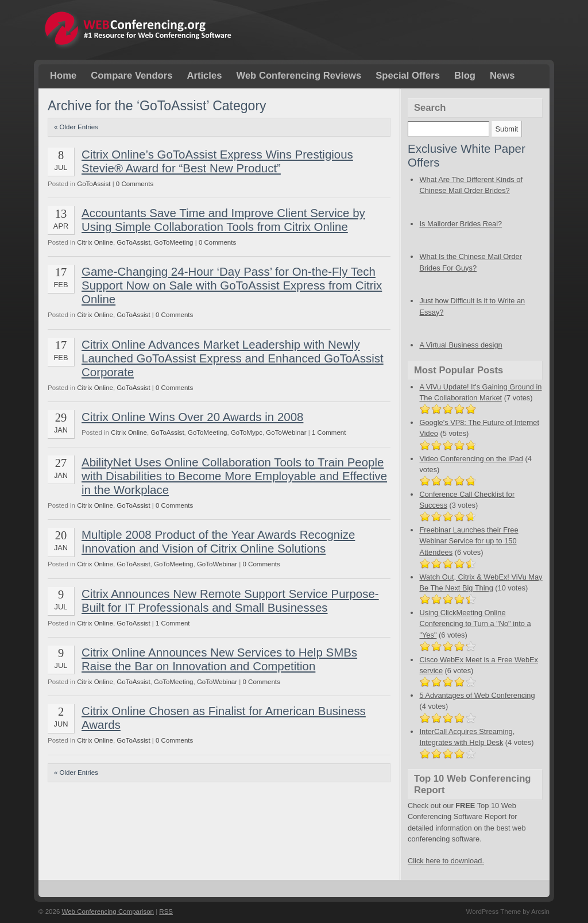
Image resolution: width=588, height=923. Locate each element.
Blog (465, 76)
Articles (204, 76)
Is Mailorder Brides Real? (481, 229)
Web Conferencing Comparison (108, 912)
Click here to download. (446, 861)
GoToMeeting (174, 242)
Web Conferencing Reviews (299, 76)
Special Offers (408, 76)
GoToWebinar (286, 432)
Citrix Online (95, 242)
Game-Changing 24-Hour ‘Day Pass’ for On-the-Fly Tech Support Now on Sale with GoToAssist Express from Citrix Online (232, 285)
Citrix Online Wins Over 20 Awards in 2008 (192, 417)
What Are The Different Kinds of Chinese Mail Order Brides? (481, 190)
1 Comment (329, 432)
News (502, 76)
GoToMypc (247, 432)
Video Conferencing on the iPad (471, 459)
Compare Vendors (131, 76)
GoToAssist (94, 184)
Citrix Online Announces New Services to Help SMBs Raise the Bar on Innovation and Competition (219, 659)
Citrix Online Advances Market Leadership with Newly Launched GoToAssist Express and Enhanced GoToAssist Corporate (233, 358)
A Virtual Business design (461, 345)
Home (63, 76)
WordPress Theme (493, 912)
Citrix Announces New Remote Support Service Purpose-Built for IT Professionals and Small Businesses (230, 600)
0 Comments (135, 184)
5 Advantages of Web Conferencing (477, 695)
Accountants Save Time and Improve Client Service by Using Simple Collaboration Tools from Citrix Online (223, 220)
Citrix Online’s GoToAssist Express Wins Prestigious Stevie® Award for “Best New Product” (217, 161)
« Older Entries (76, 127)
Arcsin (540, 912)
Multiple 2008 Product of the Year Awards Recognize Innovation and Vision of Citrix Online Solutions (218, 541)
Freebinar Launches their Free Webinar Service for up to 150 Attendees (469, 541)
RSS (166, 912)
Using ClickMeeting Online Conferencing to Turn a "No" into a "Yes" (475, 623)
